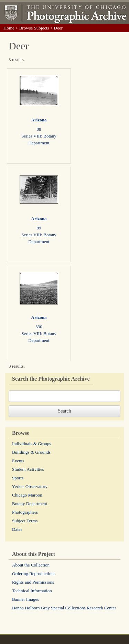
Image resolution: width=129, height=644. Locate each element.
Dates (17, 529)
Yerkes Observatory (30, 486)
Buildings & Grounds (31, 452)
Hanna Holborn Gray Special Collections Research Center (64, 608)
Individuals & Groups (31, 444)
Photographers (25, 512)
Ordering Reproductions (34, 574)
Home (9, 28)
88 (39, 129)
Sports (18, 478)
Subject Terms (25, 521)
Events (18, 461)
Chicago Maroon (27, 495)
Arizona (39, 120)
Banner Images (25, 599)
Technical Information (32, 591)
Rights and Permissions (33, 582)
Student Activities (28, 469)
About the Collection (31, 565)
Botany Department (30, 504)
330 (39, 327)
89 (39, 228)
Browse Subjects (34, 28)
